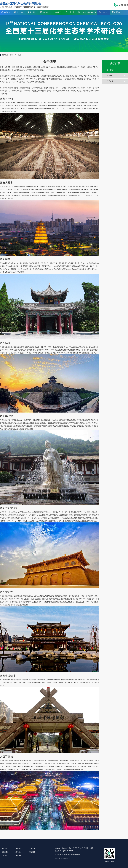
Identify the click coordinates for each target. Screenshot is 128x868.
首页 (12, 55)
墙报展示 (58, 12)
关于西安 (104, 12)
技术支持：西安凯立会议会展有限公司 (68, 854)
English (121, 5)
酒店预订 (110, 76)
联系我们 (117, 12)
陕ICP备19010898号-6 (63, 858)
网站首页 (7, 12)
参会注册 (33, 12)
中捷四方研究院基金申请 (89, 12)
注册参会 (110, 81)
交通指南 (32, 852)
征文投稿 (20, 12)
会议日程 (45, 12)
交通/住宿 (71, 12)
